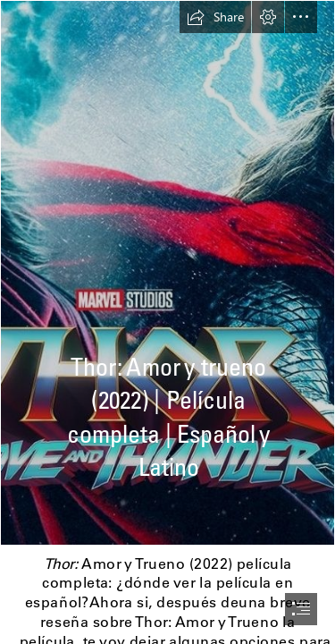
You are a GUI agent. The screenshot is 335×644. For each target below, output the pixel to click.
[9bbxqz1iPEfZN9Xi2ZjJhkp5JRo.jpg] (167, 273)
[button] (215, 17)
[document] (167, 322)
